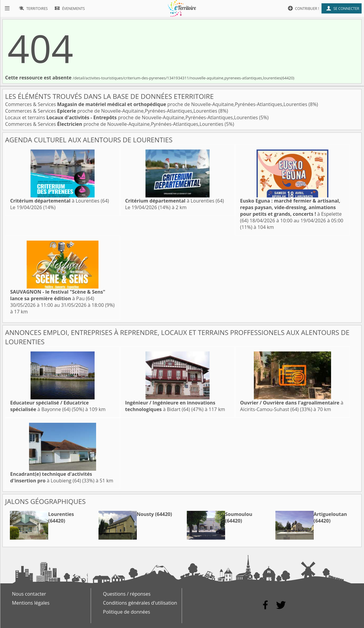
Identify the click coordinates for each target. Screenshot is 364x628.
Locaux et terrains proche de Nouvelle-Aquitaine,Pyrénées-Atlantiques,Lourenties (132, 117)
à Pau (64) (58, 295)
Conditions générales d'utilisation (140, 603)
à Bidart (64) (170, 406)
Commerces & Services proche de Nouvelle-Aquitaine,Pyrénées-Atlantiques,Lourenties (157, 104)
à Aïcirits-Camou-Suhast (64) (292, 406)
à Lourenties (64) (60, 201)
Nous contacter (29, 594)
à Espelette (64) (291, 211)
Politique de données (126, 612)
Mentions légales (31, 603)
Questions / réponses (127, 594)
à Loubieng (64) (51, 477)
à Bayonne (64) (50, 406)
